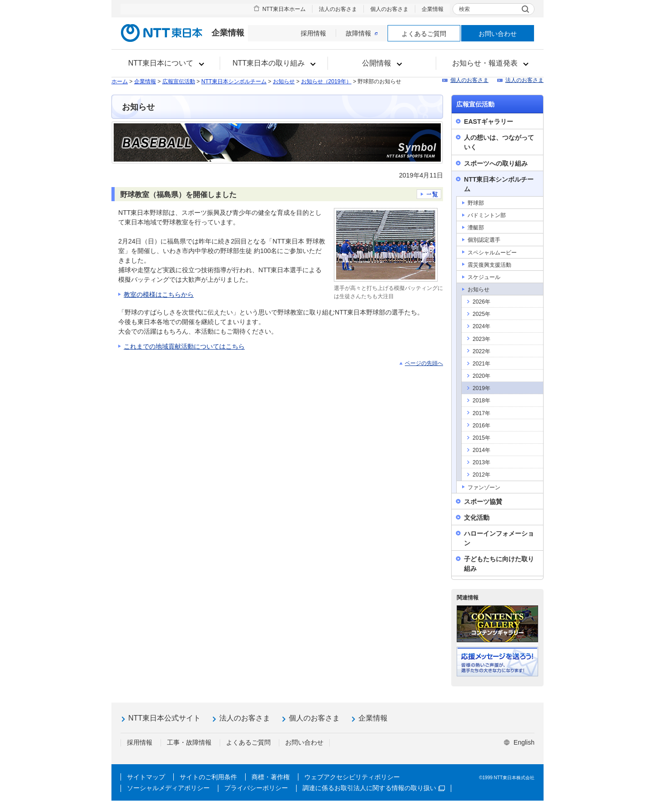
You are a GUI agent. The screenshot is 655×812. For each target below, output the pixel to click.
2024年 (481, 326)
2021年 (481, 364)
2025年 (481, 314)
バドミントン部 (487, 215)
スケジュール (484, 277)
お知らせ (284, 81)
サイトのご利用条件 (208, 777)
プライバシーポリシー (256, 788)
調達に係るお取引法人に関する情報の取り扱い (374, 788)
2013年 (481, 462)
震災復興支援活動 (489, 265)
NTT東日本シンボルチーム (234, 81)
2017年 (481, 413)
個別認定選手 (484, 240)
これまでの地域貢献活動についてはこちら (184, 346)
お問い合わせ (498, 34)
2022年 (481, 351)
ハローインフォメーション (499, 538)
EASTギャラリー (489, 122)
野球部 (476, 203)
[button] (166, 63)
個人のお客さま (389, 9)
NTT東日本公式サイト (164, 718)
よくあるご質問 (424, 34)
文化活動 (477, 518)
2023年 (481, 339)
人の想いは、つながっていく (499, 142)
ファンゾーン (484, 487)
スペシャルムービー (492, 253)
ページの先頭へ (424, 363)
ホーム (120, 81)
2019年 (481, 388)
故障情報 (362, 33)
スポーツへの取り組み (496, 163)
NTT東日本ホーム (284, 9)
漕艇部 (476, 228)
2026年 (481, 302)
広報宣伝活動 (179, 81)
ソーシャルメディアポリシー (168, 788)
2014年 (481, 450)
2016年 (481, 426)
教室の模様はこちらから (159, 294)
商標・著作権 (271, 777)
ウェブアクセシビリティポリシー (352, 777)
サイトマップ (146, 777)
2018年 (481, 401)
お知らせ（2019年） (326, 81)
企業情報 (433, 9)
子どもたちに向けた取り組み (499, 564)
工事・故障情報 (189, 742)
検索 (464, 9)
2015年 (481, 438)
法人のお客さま (338, 9)
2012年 (481, 475)
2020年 (481, 376)
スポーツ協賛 (483, 502)
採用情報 (313, 33)
